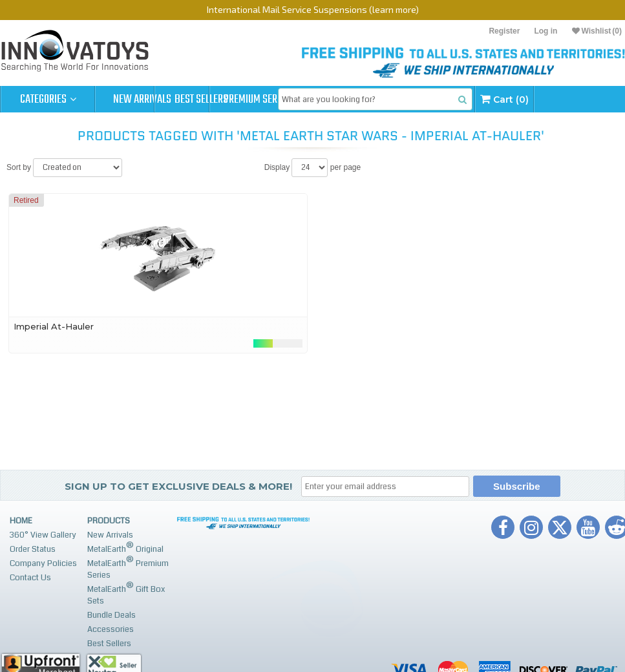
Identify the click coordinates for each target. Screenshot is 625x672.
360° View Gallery (43, 562)
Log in (546, 31)
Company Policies (43, 590)
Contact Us (30, 604)
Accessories (111, 656)
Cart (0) (29, 126)
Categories (48, 100)
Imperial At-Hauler (54, 353)
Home (21, 547)
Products (109, 547)
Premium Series (331, 100)
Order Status (33, 576)
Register (504, 31)
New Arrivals (142, 100)
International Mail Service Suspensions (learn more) (313, 9)
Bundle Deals (111, 642)
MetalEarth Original (125, 574)
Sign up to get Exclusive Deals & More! (178, 513)
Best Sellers (237, 100)
